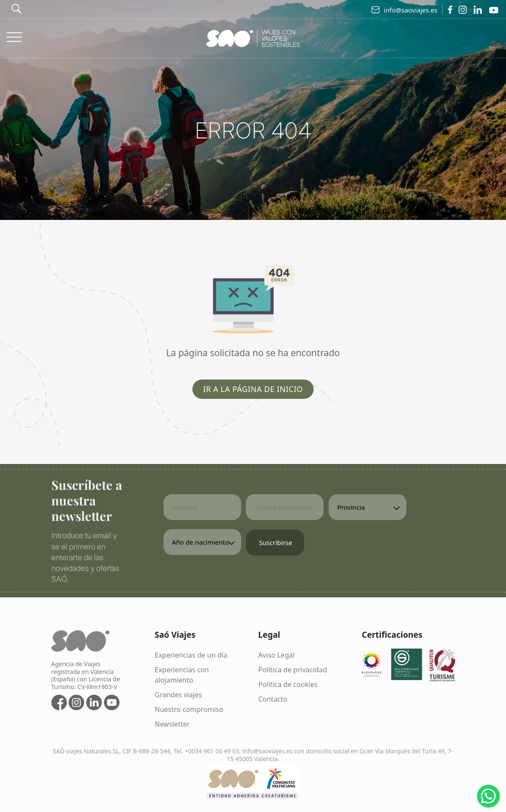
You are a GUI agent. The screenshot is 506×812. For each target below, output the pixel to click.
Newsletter (172, 724)
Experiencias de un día (191, 655)
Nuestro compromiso (189, 709)
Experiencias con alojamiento (182, 675)
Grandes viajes (179, 695)
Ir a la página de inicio (253, 389)
